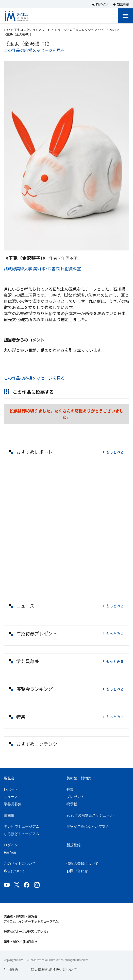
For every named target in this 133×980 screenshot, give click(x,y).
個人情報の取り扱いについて (54, 970)
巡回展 (9, 815)
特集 (70, 789)
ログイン (11, 845)
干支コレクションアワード (32, 30)
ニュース (11, 797)
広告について (14, 871)
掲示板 (72, 804)
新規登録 (74, 845)
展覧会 (9, 778)
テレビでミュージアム (22, 826)
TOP (7, 30)
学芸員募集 (13, 804)
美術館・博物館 (79, 778)
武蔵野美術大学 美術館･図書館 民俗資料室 (42, 269)
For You (10, 852)
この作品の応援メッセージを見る (34, 50)
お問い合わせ (77, 871)
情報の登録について (82, 864)
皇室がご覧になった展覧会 (88, 826)
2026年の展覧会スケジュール (90, 815)
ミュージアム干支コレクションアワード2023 (85, 30)
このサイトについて (20, 864)
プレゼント (75, 797)
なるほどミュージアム (22, 834)
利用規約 (11, 970)
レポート (11, 789)
